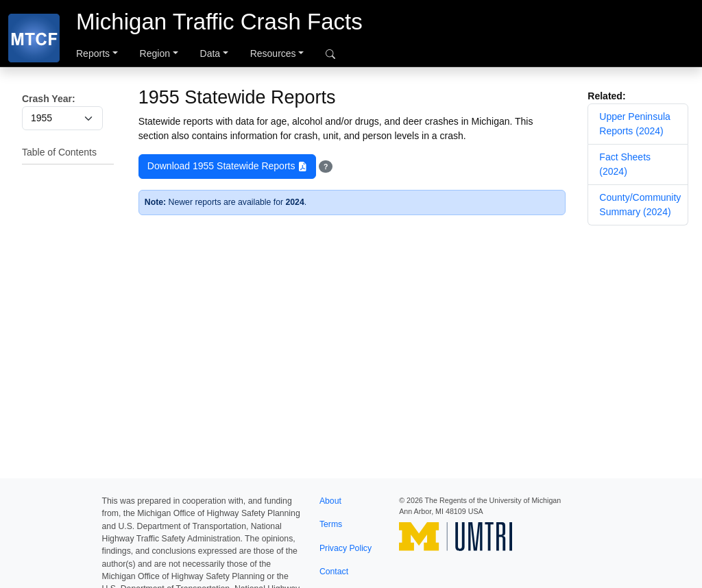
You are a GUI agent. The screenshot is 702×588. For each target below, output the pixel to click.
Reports (93, 53)
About (330, 501)
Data (210, 53)
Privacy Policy (346, 548)
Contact (334, 572)
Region (155, 53)
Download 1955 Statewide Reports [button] (227, 167)
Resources (273, 53)
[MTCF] (34, 38)
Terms (331, 524)
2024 (294, 202)
